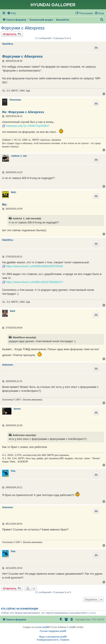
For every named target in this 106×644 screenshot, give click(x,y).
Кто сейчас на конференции (20, 609)
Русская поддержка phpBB (53, 631)
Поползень (15, 100)
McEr (14, 192)
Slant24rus (8, 44)
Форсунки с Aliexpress (23, 28)
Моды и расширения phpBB (53, 637)
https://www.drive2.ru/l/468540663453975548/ (35, 266)
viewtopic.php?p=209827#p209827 (28, 126)
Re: (5, 204)
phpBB (46, 627)
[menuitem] (11, 13)
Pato (13, 471)
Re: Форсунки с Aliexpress (23, 112)
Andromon (8, 365)
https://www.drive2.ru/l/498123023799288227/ (35, 282)
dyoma (17, 409)
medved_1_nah (19, 156)
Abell (12, 311)
